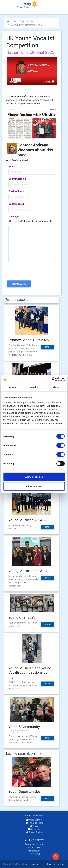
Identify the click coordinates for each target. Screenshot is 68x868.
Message (14, 216)
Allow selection (34, 486)
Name (12, 166)
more (47, 347)
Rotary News (34, 854)
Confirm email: (16, 204)
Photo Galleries (34, 820)
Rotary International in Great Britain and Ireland (42, 864)
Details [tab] (34, 387)
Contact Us (34, 829)
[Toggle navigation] (63, 7)
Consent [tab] (12, 387)
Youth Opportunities (23, 21)
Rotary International (34, 844)
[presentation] (29, 274)
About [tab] (56, 387)
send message (19, 284)
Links (34, 826)
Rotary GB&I (34, 848)
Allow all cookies (34, 477)
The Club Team (34, 823)
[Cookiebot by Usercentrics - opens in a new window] (52, 379)
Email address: (16, 191)
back (48, 799)
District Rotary (34, 851)
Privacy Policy (34, 832)
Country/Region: (17, 179)
